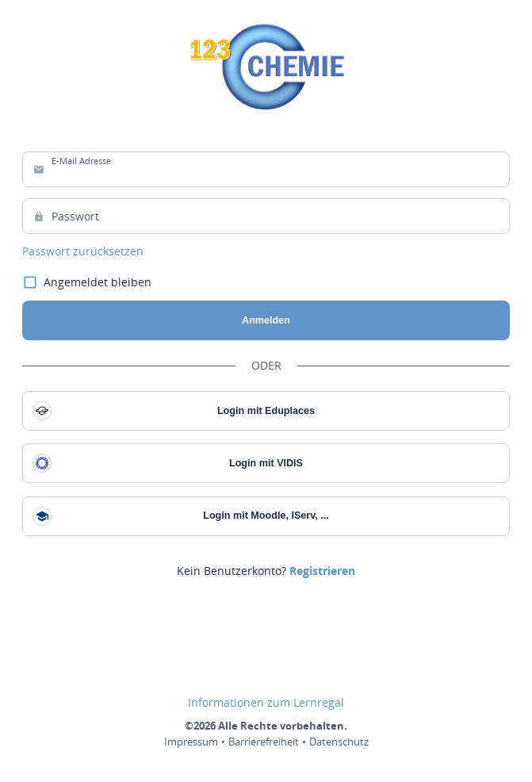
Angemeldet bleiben (87, 283)
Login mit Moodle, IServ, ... (181, 516)
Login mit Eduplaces (174, 411)
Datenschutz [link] (339, 742)
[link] (322, 571)
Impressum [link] (191, 742)
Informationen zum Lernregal (266, 703)
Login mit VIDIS (168, 463)
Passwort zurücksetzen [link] (83, 251)
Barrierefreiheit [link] (264, 742)
